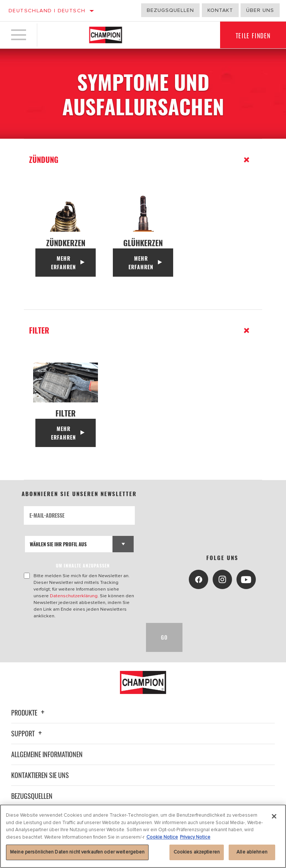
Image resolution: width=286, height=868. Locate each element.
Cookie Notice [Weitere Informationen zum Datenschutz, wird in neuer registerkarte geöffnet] (162, 837)
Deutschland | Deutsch (47, 11)
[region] (143, 836)
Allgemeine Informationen (47, 754)
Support (28, 733)
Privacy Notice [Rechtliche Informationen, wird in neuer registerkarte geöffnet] (195, 837)
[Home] (106, 35)
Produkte (29, 713)
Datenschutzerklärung (74, 596)
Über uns (260, 10)
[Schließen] (274, 816)
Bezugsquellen (170, 10)
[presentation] (80, 637)
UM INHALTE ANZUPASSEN (83, 565)
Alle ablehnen (252, 852)
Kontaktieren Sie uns (40, 775)
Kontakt (220, 10)
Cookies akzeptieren (197, 852)
